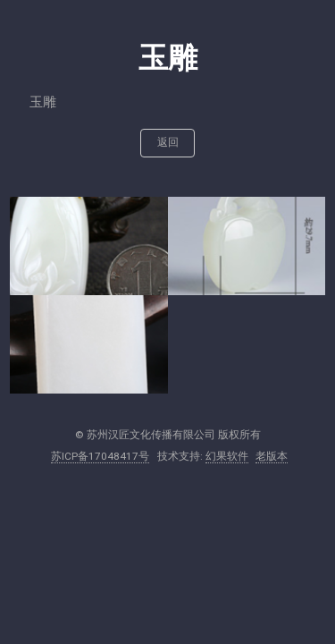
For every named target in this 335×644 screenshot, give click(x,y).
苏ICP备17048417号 (100, 456)
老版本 (272, 456)
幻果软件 (227, 456)
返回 (168, 142)
